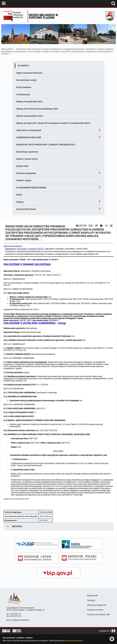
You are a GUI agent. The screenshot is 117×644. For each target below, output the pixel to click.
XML (91, 226)
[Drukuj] (111, 226)
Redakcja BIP (92, 596)
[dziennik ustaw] (37, 558)
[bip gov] (58, 573)
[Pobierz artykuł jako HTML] (106, 226)
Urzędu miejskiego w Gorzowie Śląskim (43, 16)
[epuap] (37, 544)
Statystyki (91, 600)
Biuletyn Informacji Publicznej (15, 16)
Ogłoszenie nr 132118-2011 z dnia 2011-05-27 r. (25, 249)
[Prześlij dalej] (96, 226)
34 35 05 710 (15, 614)
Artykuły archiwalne (95, 610)
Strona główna (7, 49)
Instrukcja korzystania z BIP (98, 615)
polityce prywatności (75, 641)
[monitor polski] (81, 558)
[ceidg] (80, 544)
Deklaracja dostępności (97, 605)
